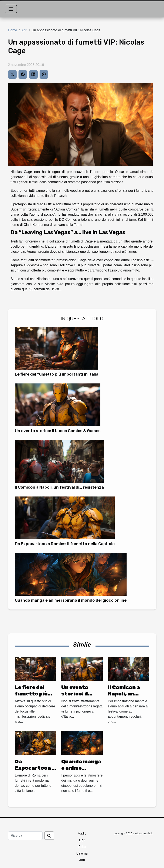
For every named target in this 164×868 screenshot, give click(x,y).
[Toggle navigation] (11, 9)
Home (13, 30)
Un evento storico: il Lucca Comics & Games (58, 431)
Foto (82, 847)
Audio (82, 833)
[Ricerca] (25, 836)
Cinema (82, 853)
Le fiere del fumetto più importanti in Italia (57, 374)
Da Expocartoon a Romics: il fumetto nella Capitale (65, 544)
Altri (24, 30)
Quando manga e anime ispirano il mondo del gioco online (71, 600)
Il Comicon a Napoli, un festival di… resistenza (59, 487)
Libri (82, 840)
